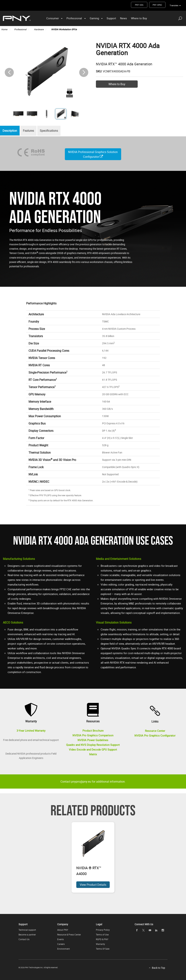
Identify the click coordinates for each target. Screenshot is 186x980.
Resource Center (155, 731)
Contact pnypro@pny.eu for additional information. (93, 781)
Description (11, 131)
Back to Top (158, 968)
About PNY (63, 930)
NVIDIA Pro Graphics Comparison (93, 735)
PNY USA (139, 5)
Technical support (27, 930)
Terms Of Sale (103, 949)
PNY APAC (157, 5)
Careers (61, 944)
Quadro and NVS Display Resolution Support (93, 745)
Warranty (100, 944)
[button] (84, 72)
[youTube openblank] (150, 930)
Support (111, 18)
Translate (174, 5)
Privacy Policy (103, 930)
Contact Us (24, 939)
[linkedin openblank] (156, 930)
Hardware (39, 29)
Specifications (52, 131)
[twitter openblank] (143, 930)
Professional (74, 18)
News (124, 18)
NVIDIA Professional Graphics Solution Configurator (93, 154)
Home (5, 29)
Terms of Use (102, 935)
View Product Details (93, 885)
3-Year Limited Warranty (31, 731)
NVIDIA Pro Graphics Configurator (155, 735)
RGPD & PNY (102, 939)
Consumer (53, 18)
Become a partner (27, 935)
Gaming (94, 18)
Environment (63, 949)
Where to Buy (139, 18)
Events (60, 939)
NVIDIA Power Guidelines (93, 740)
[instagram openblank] (163, 930)
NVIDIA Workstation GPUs (64, 29)
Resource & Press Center (69, 935)
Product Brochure (93, 731)
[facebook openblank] (137, 930)
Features (30, 131)
